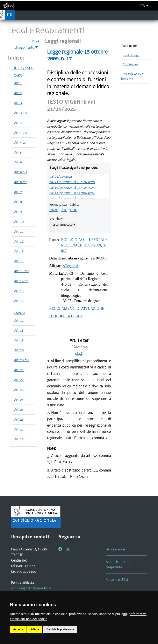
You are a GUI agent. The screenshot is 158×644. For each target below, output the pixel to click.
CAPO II (19, 313)
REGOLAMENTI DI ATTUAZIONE (77, 309)
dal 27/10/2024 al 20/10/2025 (72, 182)
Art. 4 (18, 123)
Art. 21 (19, 370)
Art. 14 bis (21, 271)
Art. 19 (19, 340)
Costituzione (130, 64)
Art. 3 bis (20, 113)
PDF (64, 210)
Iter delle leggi (131, 55)
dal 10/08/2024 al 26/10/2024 (72, 188)
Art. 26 (19, 419)
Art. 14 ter (21, 281)
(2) (81, 353)
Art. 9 (18, 212)
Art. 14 (19, 261)
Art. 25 (19, 409)
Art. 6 (18, 162)
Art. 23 (19, 390)
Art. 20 (19, 350)
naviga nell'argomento (26, 44)
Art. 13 (19, 251)
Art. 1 (18, 83)
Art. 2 (18, 93)
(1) (77, 353)
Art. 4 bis (20, 133)
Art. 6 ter (20, 182)
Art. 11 (19, 231)
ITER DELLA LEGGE (66, 316)
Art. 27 (19, 429)
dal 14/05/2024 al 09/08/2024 (72, 193)
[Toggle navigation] (155, 15)
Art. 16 (19, 301)
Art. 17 (19, 320)
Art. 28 (19, 439)
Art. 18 (19, 330)
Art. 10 (19, 222)
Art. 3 (18, 103)
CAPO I (19, 75)
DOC (74, 210)
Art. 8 (18, 202)
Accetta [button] (18, 629)
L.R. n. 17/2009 (23, 68)
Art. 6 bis (20, 172)
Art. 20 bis (21, 360)
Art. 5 (18, 152)
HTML (54, 210)
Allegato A (71, 266)
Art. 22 (19, 380)
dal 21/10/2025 (61, 176)
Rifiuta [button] (35, 629)
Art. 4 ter (20, 142)
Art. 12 (19, 241)
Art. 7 (18, 192)
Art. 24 (19, 400)
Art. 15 (19, 291)
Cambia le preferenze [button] (60, 629)
